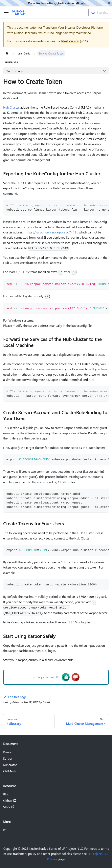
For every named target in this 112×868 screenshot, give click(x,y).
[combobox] (99, 13)
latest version (70, 41)
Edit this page (15, 697)
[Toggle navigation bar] (6, 13)
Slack (9, 807)
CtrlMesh (9, 771)
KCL (6, 830)
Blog (6, 794)
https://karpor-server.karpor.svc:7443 (51, 232)
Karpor (8, 758)
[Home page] (7, 53)
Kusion (8, 752)
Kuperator (10, 765)
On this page (14, 71)
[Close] (109, 3)
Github (80, 3)
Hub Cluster (11, 107)
